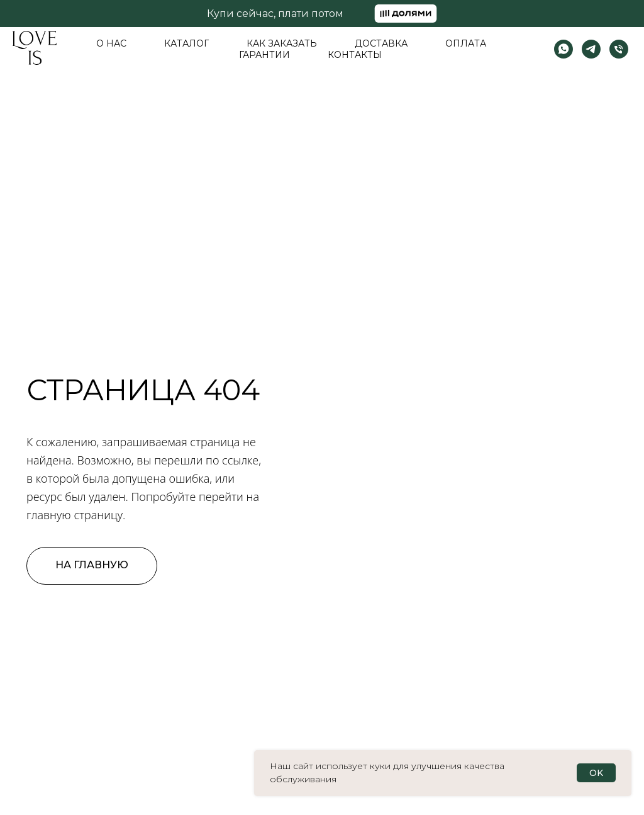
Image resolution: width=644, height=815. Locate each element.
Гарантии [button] (264, 55)
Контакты (355, 55)
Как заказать (282, 43)
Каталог (186, 43)
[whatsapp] (563, 49)
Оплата (466, 43)
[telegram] (591, 49)
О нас (111, 43)
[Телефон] (619, 49)
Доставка (381, 43)
